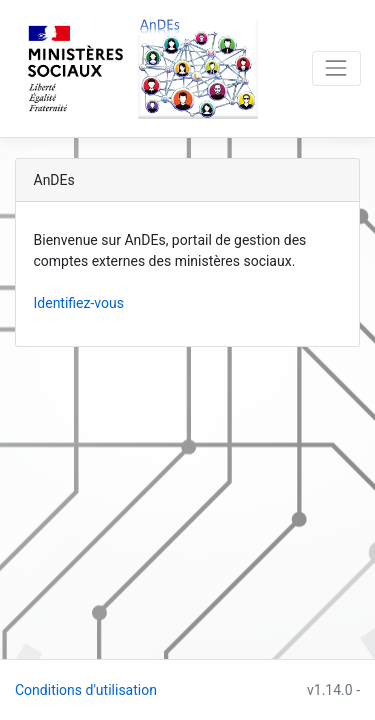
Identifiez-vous (79, 303)
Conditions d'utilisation (86, 690)
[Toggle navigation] (336, 68)
